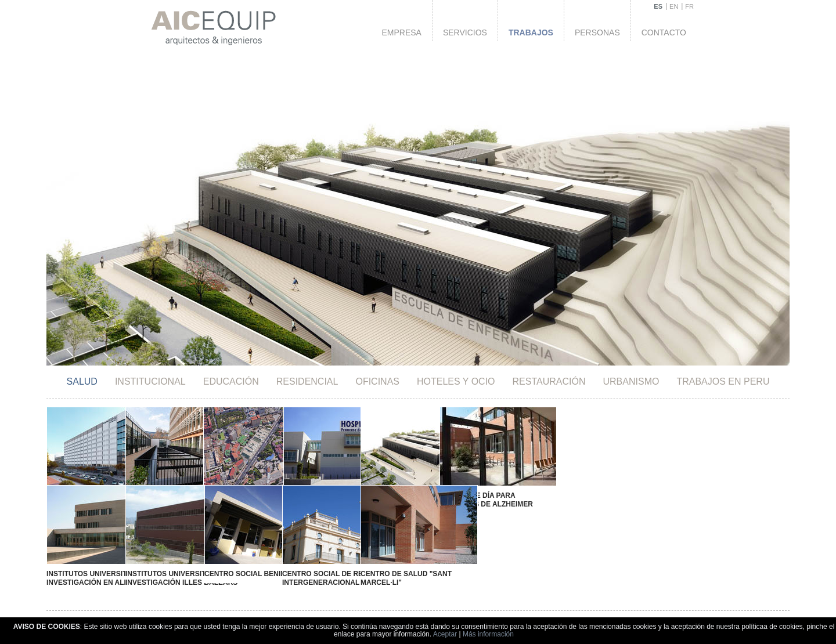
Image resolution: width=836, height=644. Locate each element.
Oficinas (377, 381)
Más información (488, 634)
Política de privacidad (590, 616)
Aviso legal (452, 616)
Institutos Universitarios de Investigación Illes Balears (174, 569)
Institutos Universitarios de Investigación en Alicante (103, 569)
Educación (231, 381)
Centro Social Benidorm (237, 566)
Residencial (307, 381)
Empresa (401, 32)
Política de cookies (668, 616)
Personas (597, 32)
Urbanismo (631, 381)
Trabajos (531, 32)
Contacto (664, 32)
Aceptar (445, 634)
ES (658, 6)
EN (674, 6)
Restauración (549, 381)
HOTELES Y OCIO (456, 381)
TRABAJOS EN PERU (723, 381)
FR (689, 6)
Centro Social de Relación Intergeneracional (311, 569)
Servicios (465, 32)
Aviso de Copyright (514, 616)
